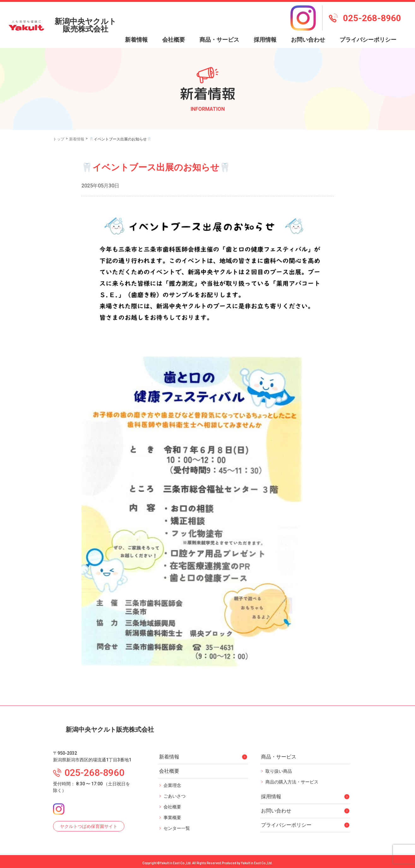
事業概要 (172, 815)
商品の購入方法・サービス (292, 779)
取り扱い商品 (279, 768)
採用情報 (265, 28)
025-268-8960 (365, 12)
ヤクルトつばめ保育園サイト (89, 824)
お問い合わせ (308, 28)
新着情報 (136, 28)
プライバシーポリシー (368, 28)
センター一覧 (177, 825)
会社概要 (172, 804)
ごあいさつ (175, 793)
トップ (59, 127)
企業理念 (172, 782)
